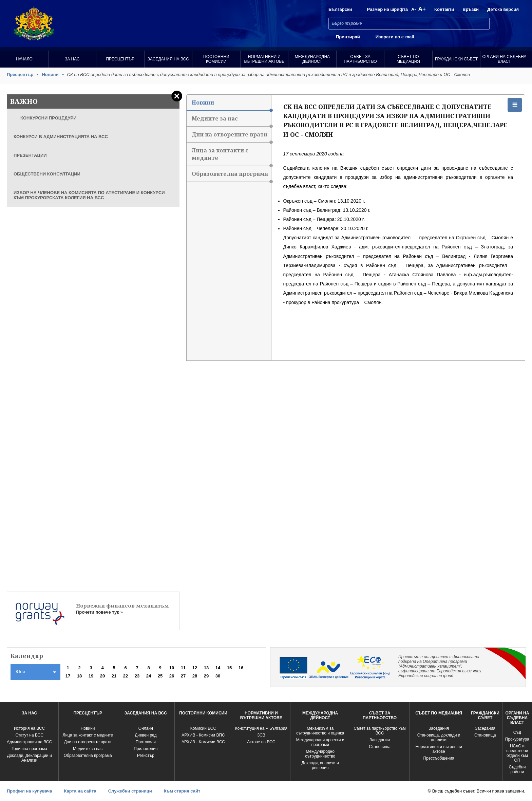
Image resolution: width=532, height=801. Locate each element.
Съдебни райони (517, 769)
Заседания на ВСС (168, 59)
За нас (72, 59)
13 (206, 668)
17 (68, 676)
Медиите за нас (231, 121)
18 (79, 676)
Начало (24, 59)
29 (206, 676)
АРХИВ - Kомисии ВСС (203, 742)
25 (160, 676)
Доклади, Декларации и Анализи (30, 758)
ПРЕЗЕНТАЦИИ (30, 155)
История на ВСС (29, 728)
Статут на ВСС (29, 735)
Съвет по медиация (408, 59)
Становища (380, 747)
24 (149, 676)
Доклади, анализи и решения (320, 765)
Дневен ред (146, 735)
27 (183, 676)
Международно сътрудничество (320, 754)
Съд (517, 732)
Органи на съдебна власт (505, 59)
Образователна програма (231, 176)
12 (195, 668)
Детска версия (503, 9)
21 (114, 676)
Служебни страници (130, 791)
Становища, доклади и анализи (439, 738)
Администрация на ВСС (29, 742)
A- (414, 9)
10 (172, 668)
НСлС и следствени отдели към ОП (517, 753)
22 (126, 676)
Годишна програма (29, 749)
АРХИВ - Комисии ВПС (203, 735)
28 (195, 676)
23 (137, 676)
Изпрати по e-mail (395, 37)
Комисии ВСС (203, 728)
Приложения (146, 749)
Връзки (471, 9)
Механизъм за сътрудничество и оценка (320, 731)
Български (340, 9)
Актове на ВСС (261, 742)
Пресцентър (120, 59)
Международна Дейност (312, 59)
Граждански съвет (456, 59)
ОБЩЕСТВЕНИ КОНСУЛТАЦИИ (47, 174)
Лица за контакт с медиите (88, 735)
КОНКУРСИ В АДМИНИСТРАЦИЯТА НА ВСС (61, 137)
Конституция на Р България (261, 728)
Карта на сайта (80, 791)
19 (91, 676)
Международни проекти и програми (320, 742)
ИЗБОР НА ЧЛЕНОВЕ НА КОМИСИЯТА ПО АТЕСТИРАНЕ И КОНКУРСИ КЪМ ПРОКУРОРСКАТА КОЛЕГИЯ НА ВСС (89, 195)
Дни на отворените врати (231, 137)
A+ (422, 9)
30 (218, 676)
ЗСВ (261, 735)
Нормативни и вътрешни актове (264, 59)
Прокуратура (517, 739)
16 (241, 668)
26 (172, 676)
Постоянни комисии (216, 59)
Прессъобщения (439, 758)
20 (102, 676)
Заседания (380, 740)
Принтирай (348, 37)
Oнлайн (146, 728)
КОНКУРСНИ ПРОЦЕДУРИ (49, 118)
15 (229, 668)
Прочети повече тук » (99, 612)
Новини (50, 74)
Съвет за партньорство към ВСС (380, 731)
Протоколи (146, 742)
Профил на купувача (29, 791)
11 (183, 668)
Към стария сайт (182, 791)
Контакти (444, 9)
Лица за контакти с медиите (231, 156)
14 (218, 668)
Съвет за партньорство (360, 59)
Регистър (146, 756)
